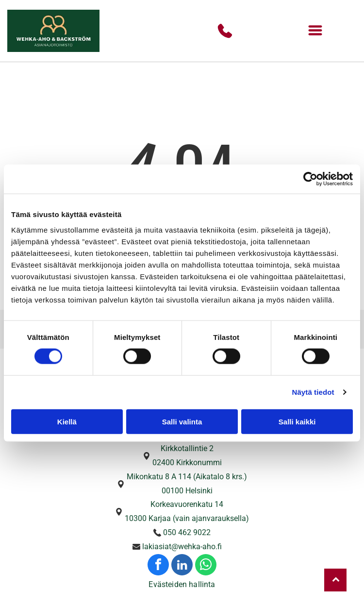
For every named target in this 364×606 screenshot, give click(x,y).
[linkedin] (182, 566)
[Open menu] (315, 31)
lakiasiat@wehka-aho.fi (182, 547)
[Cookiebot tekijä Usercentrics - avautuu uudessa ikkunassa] (310, 179)
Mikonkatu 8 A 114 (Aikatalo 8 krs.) (187, 477)
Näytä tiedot (313, 392)
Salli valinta (182, 422)
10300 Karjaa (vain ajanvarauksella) (187, 518)
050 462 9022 (187, 532)
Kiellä (67, 422)
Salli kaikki (297, 422)
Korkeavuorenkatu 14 (187, 504)
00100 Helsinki (187, 491)
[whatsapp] (206, 566)
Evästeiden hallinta (182, 584)
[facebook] (158, 566)
